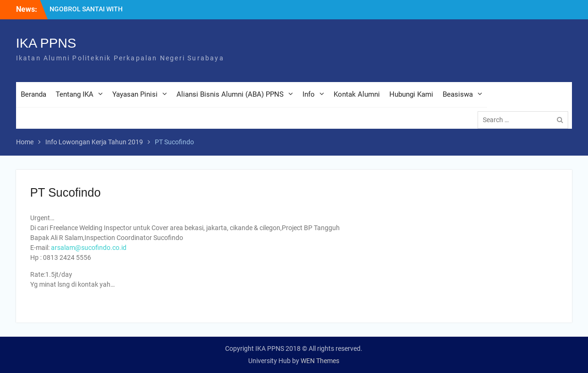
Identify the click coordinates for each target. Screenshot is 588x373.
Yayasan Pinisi (135, 94)
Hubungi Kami (411, 94)
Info (309, 94)
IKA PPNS (46, 43)
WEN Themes (320, 361)
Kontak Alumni (357, 94)
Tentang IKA (75, 94)
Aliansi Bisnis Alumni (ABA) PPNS (230, 94)
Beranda (34, 94)
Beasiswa (458, 94)
